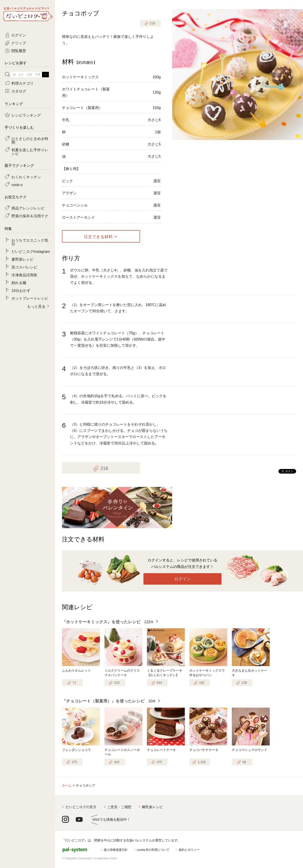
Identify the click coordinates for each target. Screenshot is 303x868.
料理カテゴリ (22, 83)
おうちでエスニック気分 (30, 242)
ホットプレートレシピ (30, 298)
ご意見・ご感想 (119, 807)
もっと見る (36, 306)
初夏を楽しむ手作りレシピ (30, 151)
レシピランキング (26, 115)
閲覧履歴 (19, 50)
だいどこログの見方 (81, 807)
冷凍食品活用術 (24, 275)
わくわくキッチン (26, 177)
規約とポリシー (189, 850)
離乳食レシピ (152, 807)
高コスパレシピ (24, 267)
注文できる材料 (98, 236)
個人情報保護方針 (116, 850)
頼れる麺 (19, 282)
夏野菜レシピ (22, 259)
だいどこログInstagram (31, 251)
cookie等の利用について (153, 850)
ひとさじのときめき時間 (30, 140)
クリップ (19, 43)
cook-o (17, 184)
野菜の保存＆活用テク (30, 216)
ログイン (182, 579)
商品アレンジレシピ (28, 208)
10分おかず (21, 290)
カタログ (19, 91)
